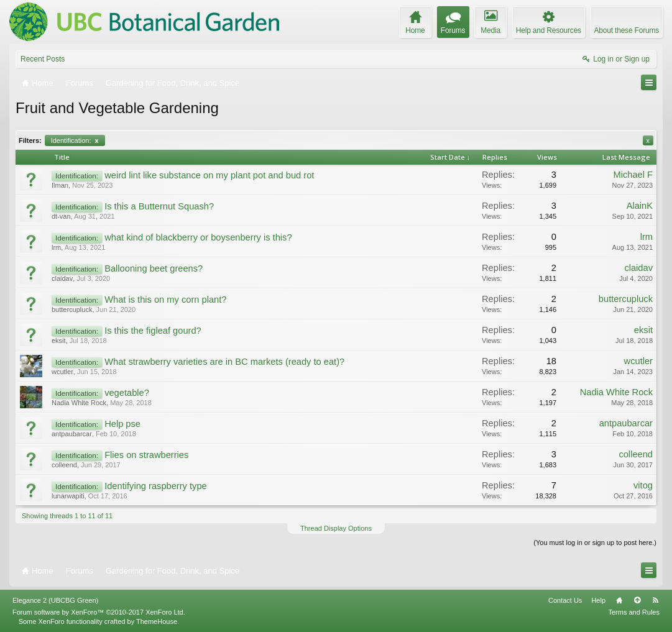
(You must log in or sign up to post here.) (595, 543)
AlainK (640, 206)
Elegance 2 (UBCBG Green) (55, 600)
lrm (56, 247)
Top (637, 600)
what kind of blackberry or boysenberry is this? (198, 237)
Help (598, 600)
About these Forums (627, 30)
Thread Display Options (336, 528)
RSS (655, 600)
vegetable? (127, 393)
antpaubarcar (72, 434)
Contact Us (565, 600)
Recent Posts (43, 59)
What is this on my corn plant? (165, 300)
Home (619, 600)
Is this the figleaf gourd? (153, 331)
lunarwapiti (68, 496)
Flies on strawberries (146, 455)
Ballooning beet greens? (154, 268)
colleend (64, 465)
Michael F (633, 175)
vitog (643, 485)
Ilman (60, 185)
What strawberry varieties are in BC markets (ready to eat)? (224, 362)
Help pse (122, 424)
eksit (59, 341)
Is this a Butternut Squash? (159, 206)
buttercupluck (72, 309)
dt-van (61, 216)
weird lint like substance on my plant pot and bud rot (209, 175)
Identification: (75, 140)
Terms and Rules (634, 612)
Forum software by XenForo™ (99, 612)
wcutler (62, 372)
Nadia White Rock (79, 403)
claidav (62, 278)
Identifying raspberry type (156, 486)
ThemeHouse (157, 621)
